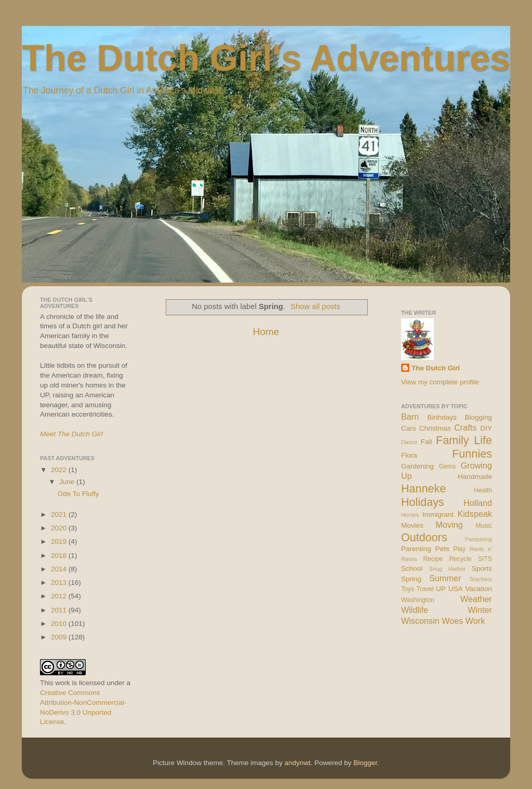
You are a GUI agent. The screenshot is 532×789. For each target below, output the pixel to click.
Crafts (465, 427)
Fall (427, 442)
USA (456, 589)
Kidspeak (475, 514)
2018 (60, 556)
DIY (486, 428)
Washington (418, 600)
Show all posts (315, 306)
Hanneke (423, 489)
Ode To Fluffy (78, 494)
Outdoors (424, 537)
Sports (482, 569)
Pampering (478, 539)
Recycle (461, 559)
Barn (410, 417)
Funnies (472, 454)
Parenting (416, 549)
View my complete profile (440, 382)
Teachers (481, 579)
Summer (445, 578)
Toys (408, 589)
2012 (60, 596)
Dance (409, 442)
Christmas (435, 428)
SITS (485, 559)
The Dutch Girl (436, 368)
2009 (60, 637)
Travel (425, 589)
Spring (411, 579)
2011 (60, 610)
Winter (480, 610)
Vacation (478, 589)
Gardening (417, 466)
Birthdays (442, 417)
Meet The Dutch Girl (71, 434)
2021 (60, 514)
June (68, 482)
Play (460, 549)
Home (266, 332)
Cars (409, 428)
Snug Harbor (447, 569)
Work (475, 621)
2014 (60, 569)
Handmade (475, 477)
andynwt (297, 763)
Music (484, 526)
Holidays (423, 502)
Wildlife (415, 610)
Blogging (478, 417)
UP (441, 589)
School (412, 569)
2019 (60, 541)
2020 (60, 528)
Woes (452, 621)
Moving (449, 525)
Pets (442, 549)
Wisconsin (420, 621)
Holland (478, 503)
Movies (412, 525)
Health (483, 490)
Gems (447, 466)
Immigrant (438, 514)
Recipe (433, 559)
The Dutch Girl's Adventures (266, 58)
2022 (60, 470)
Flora (409, 455)
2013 (60, 583)
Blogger (365, 763)
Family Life (464, 440)
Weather (476, 599)
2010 (60, 624)
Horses (410, 515)
